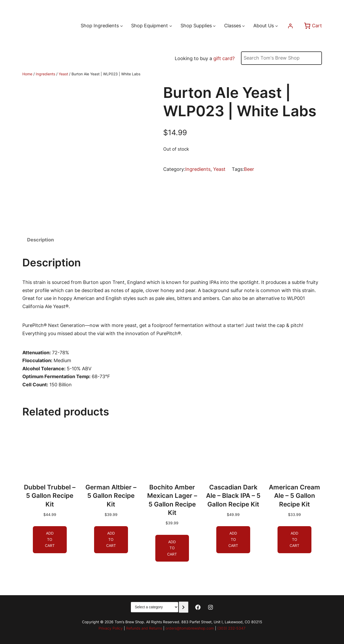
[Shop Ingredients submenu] (122, 26)
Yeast (63, 74)
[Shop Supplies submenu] (214, 26)
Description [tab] (40, 240)
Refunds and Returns (144, 628)
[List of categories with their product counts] (155, 607)
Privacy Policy (111, 628)
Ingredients (45, 74)
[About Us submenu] (277, 26)
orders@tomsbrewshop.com (190, 628)
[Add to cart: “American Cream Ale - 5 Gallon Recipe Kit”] (294, 540)
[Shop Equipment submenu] (171, 26)
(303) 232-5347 (231, 628)
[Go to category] (184, 607)
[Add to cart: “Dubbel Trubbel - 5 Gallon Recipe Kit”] (50, 540)
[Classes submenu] (243, 26)
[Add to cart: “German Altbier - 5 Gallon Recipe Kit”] (111, 540)
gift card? (224, 58)
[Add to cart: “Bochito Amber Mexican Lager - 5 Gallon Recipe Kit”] (172, 548)
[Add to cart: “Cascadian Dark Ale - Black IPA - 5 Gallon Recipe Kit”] (233, 540)
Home (27, 74)
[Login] (290, 26)
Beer (249, 169)
